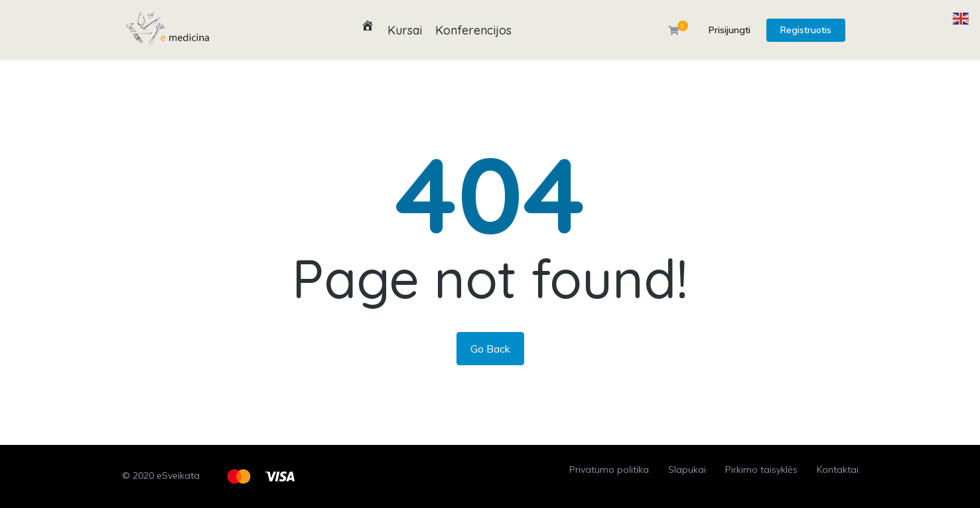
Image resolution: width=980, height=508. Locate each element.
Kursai (405, 30)
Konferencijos (473, 30)
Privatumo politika (609, 469)
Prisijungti (730, 30)
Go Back (490, 349)
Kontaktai (838, 469)
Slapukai (687, 469)
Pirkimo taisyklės (761, 469)
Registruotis (806, 30)
